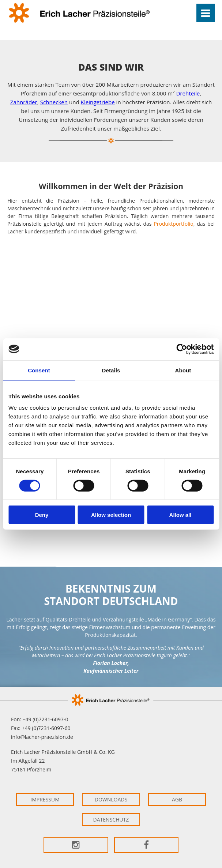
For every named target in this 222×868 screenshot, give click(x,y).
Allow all (180, 515)
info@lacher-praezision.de (42, 737)
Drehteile (188, 93)
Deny (42, 515)
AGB (177, 799)
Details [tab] (111, 370)
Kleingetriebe (98, 102)
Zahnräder (24, 102)
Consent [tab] (39, 370)
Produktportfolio (173, 224)
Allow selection (111, 515)
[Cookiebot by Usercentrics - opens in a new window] (182, 349)
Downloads (111, 799)
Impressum (45, 799)
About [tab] (183, 370)
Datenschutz (111, 820)
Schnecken (54, 102)
